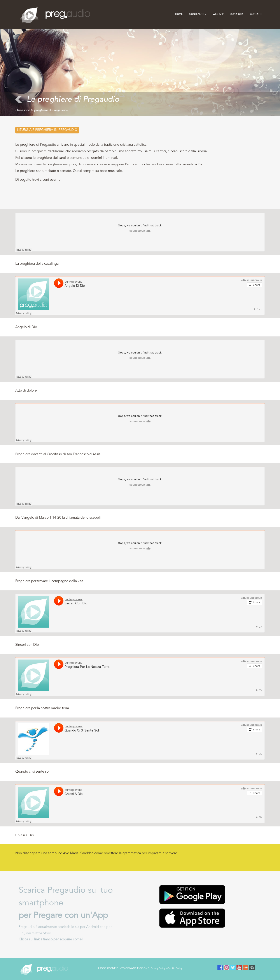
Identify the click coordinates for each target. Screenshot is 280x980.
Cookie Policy (175, 969)
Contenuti (198, 14)
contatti (256, 14)
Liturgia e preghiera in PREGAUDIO (47, 130)
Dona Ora (237, 14)
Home (179, 14)
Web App (218, 14)
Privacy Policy (158, 969)
